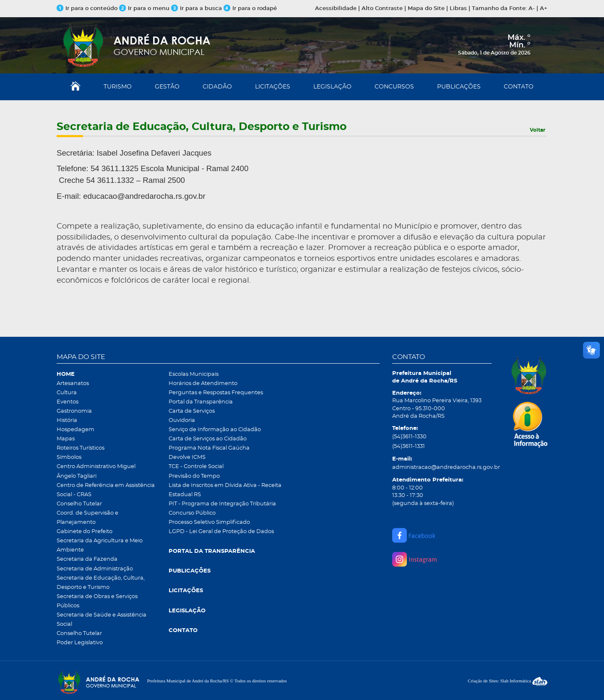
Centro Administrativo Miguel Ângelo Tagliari (96, 471)
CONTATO (519, 87)
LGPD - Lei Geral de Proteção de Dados (221, 532)
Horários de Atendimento (203, 384)
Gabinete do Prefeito (85, 532)
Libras (458, 9)
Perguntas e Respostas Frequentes (216, 393)
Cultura (67, 393)
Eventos (68, 402)
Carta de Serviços (192, 411)
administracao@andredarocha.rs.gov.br (442, 467)
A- (532, 9)
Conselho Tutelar (79, 504)
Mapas (66, 439)
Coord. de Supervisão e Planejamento (87, 518)
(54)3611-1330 (409, 437)
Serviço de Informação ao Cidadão (215, 430)
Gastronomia (74, 411)
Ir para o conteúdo (87, 9)
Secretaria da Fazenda (87, 559)
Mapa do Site (426, 9)
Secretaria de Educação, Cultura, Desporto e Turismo (101, 583)
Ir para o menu (145, 9)
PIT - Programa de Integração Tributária (222, 504)
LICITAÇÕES (273, 87)
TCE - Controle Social (196, 467)
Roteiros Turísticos (81, 448)
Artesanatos (73, 384)
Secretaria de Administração (95, 569)
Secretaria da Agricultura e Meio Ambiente (100, 545)
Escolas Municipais (194, 374)
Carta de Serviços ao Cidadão (208, 439)
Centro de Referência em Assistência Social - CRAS (106, 490)
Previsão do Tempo (194, 476)
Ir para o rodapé (250, 9)
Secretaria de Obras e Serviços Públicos (97, 601)
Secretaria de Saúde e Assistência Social (102, 620)
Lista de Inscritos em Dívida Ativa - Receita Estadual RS (225, 490)
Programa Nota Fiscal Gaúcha (209, 448)
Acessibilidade (336, 9)
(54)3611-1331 (409, 446)
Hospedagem (75, 430)
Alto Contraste (382, 9)
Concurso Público (192, 513)
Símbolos (69, 457)
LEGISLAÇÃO (332, 87)
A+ (544, 9)
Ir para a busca (197, 9)
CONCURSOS (394, 87)
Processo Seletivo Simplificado (209, 522)
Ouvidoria (182, 420)
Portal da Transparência (201, 402)
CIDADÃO (217, 87)
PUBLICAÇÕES (459, 87)
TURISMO (118, 87)
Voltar (538, 130)
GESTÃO (167, 87)
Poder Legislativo (80, 643)
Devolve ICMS (187, 457)
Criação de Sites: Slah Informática (508, 681)
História (67, 420)
